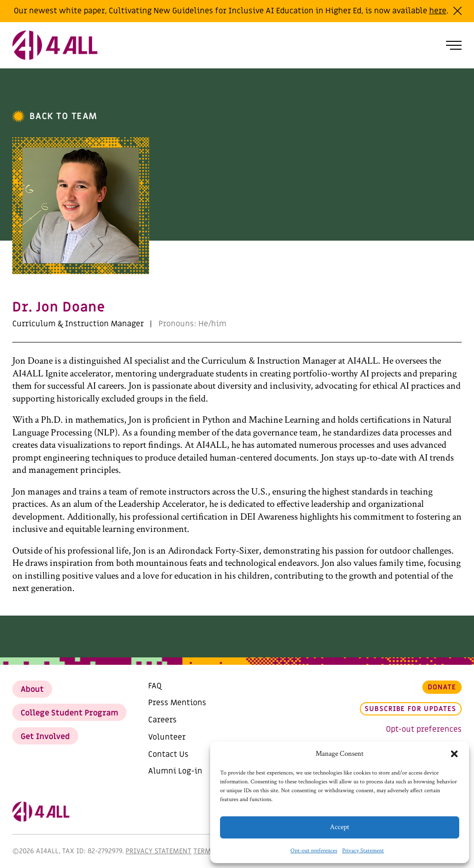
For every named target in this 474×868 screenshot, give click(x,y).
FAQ (155, 686)
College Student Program (69, 713)
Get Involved (45, 737)
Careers (162, 720)
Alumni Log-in (175, 771)
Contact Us (168, 754)
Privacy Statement (363, 851)
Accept (340, 827)
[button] (454, 754)
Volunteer (167, 737)
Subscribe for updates (411, 709)
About (32, 689)
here (438, 11)
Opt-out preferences (314, 851)
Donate (442, 687)
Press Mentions (177, 703)
